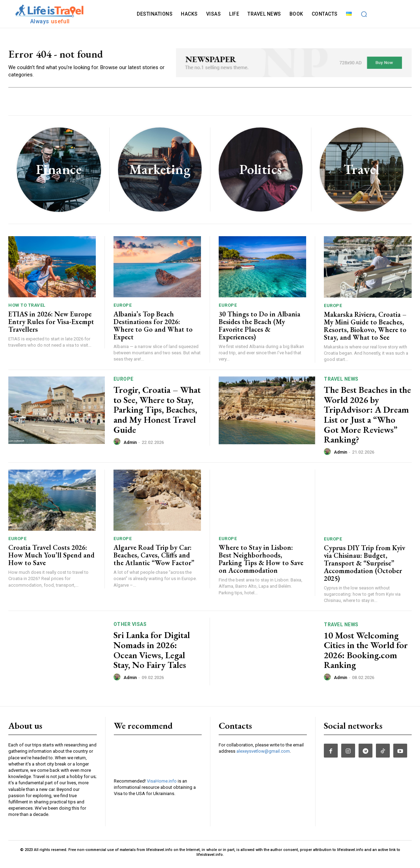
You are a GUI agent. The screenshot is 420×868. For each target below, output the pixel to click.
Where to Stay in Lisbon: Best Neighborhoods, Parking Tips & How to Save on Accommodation (261, 563)
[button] (364, 14)
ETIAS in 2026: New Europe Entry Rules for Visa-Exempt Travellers (51, 326)
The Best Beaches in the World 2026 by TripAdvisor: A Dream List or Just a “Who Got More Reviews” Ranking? (367, 419)
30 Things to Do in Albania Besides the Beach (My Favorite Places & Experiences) (259, 330)
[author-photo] (118, 446)
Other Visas (130, 628)
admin (130, 447)
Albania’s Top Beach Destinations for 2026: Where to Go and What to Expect (153, 330)
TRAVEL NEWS (341, 383)
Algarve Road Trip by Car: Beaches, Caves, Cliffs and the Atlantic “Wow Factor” (154, 559)
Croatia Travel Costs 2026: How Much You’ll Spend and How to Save (51, 559)
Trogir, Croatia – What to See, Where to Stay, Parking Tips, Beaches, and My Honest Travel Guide (157, 414)
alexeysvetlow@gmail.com (263, 755)
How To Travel (27, 309)
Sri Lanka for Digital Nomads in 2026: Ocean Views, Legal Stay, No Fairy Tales (152, 654)
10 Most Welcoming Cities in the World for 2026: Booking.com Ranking (366, 654)
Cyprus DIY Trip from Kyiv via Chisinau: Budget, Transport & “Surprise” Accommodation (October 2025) (364, 567)
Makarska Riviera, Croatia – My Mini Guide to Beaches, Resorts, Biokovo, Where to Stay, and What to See (365, 330)
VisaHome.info (162, 785)
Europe (123, 309)
